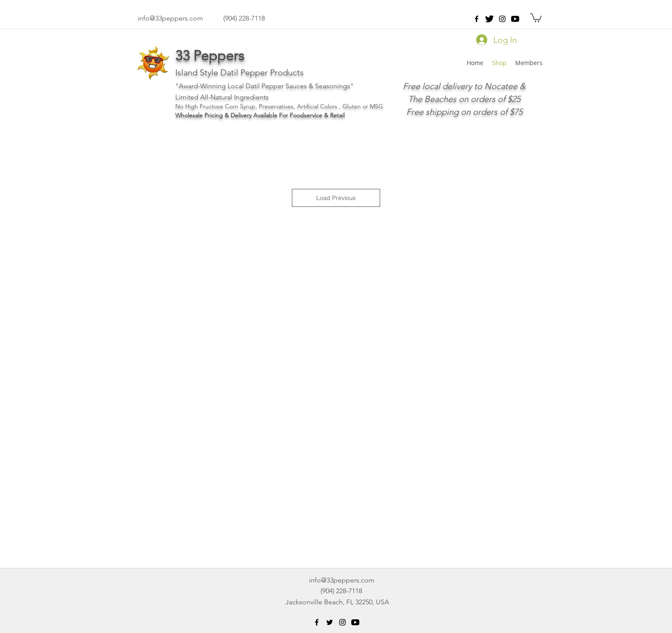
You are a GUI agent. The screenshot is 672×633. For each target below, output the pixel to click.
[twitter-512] (489, 19)
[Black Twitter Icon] (330, 622)
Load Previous (336, 198)
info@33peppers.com (170, 18)
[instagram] (502, 19)
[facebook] (477, 19)
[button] (536, 17)
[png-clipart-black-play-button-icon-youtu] (515, 19)
